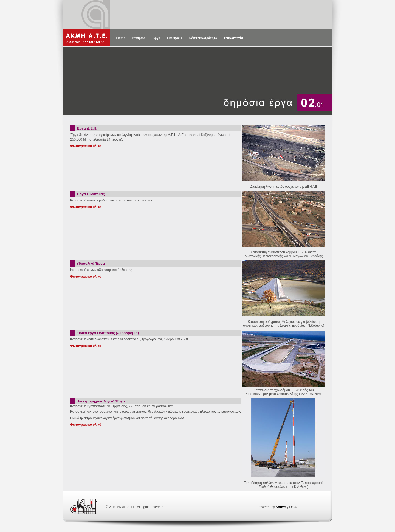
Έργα (156, 38)
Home (121, 38)
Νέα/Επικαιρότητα (203, 38)
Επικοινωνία (233, 38)
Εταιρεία (139, 38)
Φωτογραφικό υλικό (86, 146)
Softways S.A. (287, 507)
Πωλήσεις (175, 38)
